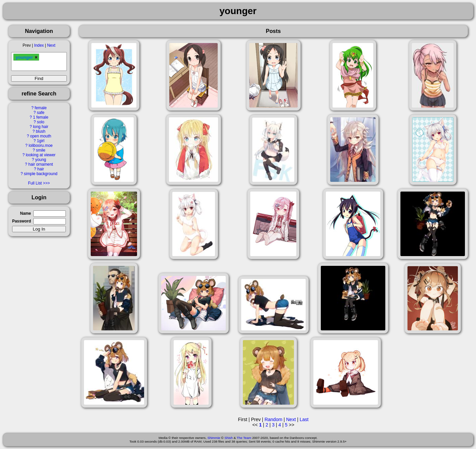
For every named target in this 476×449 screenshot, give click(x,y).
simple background (41, 174)
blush (41, 131)
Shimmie (214, 438)
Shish (229, 438)
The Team (244, 438)
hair (41, 169)
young (41, 160)
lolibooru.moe (40, 146)
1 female (41, 117)
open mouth (41, 136)
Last (304, 419)
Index (39, 45)
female (41, 108)
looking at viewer (41, 155)
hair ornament (40, 164)
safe (41, 113)
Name (26, 213)
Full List (35, 183)
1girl (41, 141)
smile (41, 150)
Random (273, 419)
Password (21, 221)
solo (41, 122)
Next (51, 45)
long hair (41, 127)
